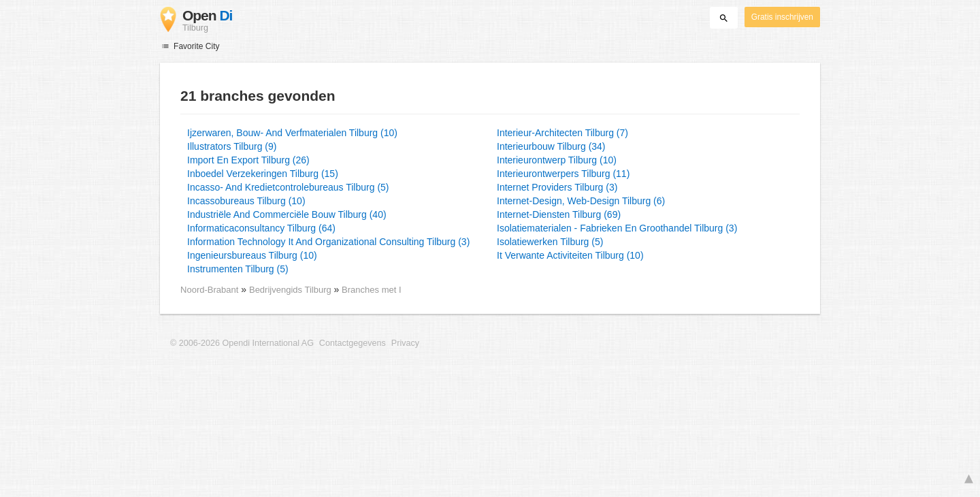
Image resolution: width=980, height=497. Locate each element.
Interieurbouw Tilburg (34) (551, 146)
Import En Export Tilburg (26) (248, 160)
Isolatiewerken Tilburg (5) (550, 242)
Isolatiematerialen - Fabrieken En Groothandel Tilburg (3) (617, 228)
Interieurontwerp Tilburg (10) (557, 160)
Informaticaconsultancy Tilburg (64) (261, 228)
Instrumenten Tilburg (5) (238, 269)
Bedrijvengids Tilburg (291, 290)
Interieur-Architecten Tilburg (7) (562, 133)
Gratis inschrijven (782, 17)
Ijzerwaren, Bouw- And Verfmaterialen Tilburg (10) (292, 133)
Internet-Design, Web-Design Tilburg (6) (581, 201)
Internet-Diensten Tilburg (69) (559, 214)
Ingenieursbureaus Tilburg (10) (252, 255)
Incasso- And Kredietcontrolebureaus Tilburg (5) (288, 187)
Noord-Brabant (209, 290)
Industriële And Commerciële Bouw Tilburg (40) (287, 214)
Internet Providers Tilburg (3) (557, 187)
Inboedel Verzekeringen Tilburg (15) (263, 174)
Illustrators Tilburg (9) (232, 146)
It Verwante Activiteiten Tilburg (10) (570, 255)
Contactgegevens (353, 343)
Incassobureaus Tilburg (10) (246, 201)
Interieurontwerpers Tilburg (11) (563, 174)
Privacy (405, 343)
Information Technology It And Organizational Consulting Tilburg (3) (328, 242)
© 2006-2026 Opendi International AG (242, 343)
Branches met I (372, 290)
